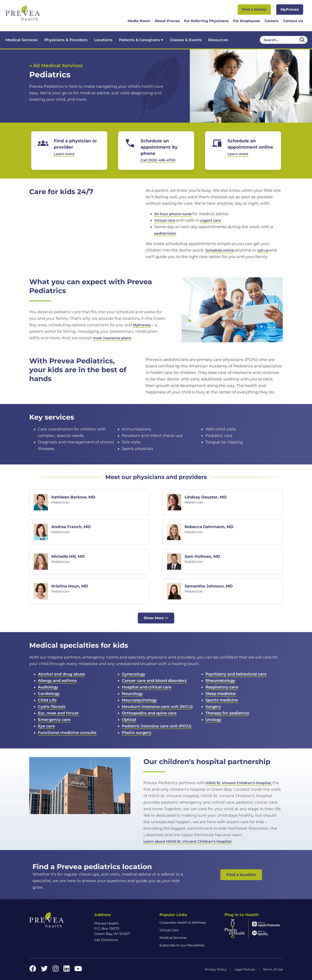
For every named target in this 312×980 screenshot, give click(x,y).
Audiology (48, 687)
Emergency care (54, 720)
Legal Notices (245, 969)
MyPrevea (290, 9)
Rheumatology (220, 681)
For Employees (247, 21)
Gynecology (133, 674)
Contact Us (293, 21)
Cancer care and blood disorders (154, 681)
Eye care (46, 726)
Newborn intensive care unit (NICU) (157, 707)
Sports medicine (222, 700)
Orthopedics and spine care (149, 713)
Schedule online (220, 250)
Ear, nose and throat (58, 713)
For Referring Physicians (206, 21)
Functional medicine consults (67, 733)
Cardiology (49, 694)
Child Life (47, 700)
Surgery (213, 707)
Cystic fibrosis (52, 707)
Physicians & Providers (66, 40)
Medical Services (22, 40)
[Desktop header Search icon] (302, 40)
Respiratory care (222, 687)
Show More (156, 618)
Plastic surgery (136, 733)
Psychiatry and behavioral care (236, 674)
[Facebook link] (33, 970)
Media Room (139, 21)
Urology (213, 720)
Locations (103, 40)
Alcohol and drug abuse (62, 674)
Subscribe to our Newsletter (182, 945)
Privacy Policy (216, 969)
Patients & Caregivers (141, 40)
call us (263, 250)
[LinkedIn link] (67, 970)
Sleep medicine (221, 694)
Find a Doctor (254, 9)
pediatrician (165, 233)
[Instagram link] (56, 970)
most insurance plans (112, 338)
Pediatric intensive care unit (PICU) (157, 726)
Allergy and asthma (57, 681)
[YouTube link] (78, 970)
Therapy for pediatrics (227, 713)
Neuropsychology (139, 700)
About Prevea (167, 21)
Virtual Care (169, 930)
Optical (129, 720)
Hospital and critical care (147, 687)
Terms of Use (273, 969)
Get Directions (106, 940)
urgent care (210, 220)
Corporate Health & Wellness (183, 922)
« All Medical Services (56, 65)
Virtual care (165, 220)
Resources (218, 40)
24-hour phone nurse (173, 214)
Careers (272, 21)
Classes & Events (186, 40)
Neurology (132, 694)
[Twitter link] (44, 970)
